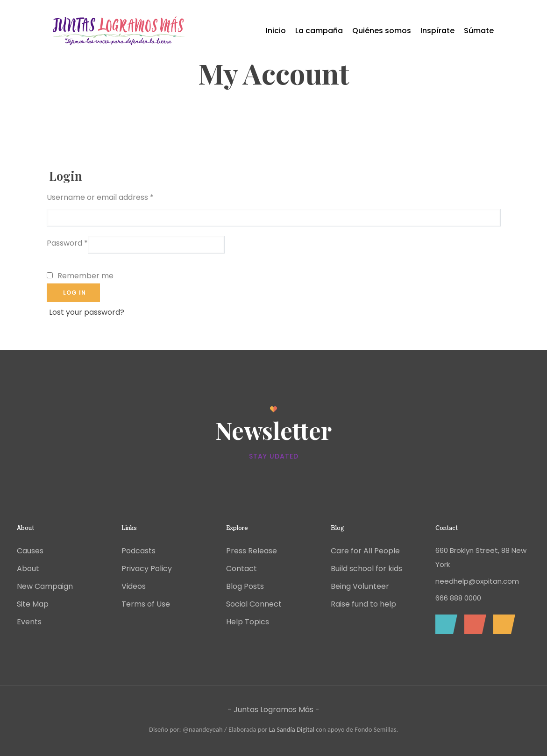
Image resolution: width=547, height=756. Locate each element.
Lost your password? (87, 312)
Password (67, 243)
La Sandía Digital (292, 729)
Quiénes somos (382, 31)
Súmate (479, 31)
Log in (75, 293)
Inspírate (437, 31)
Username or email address (100, 197)
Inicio (276, 31)
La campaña (319, 31)
